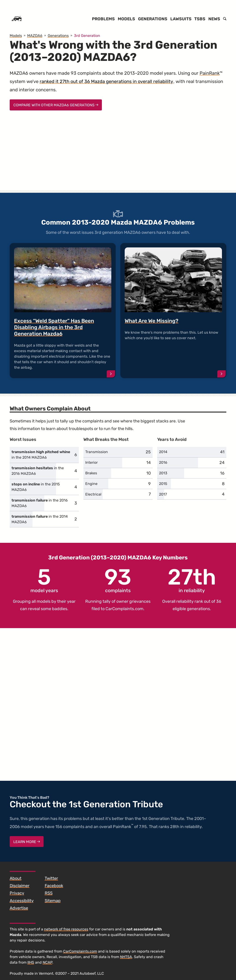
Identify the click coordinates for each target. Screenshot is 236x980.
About (16, 878)
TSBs (200, 19)
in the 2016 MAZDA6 (38, 471)
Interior (91, 462)
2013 (163, 473)
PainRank (210, 73)
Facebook (54, 886)
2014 (163, 452)
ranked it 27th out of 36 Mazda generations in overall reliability (106, 81)
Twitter (51, 878)
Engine (91, 484)
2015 (163, 484)
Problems (103, 19)
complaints (118, 580)
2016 (163, 462)
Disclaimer (20, 886)
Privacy (17, 893)
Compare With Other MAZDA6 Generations (56, 105)
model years (44, 580)
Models (126, 19)
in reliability (192, 580)
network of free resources (66, 929)
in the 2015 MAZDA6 (36, 487)
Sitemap (53, 901)
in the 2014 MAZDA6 (41, 455)
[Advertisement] (118, 154)
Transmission (97, 452)
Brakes (91, 473)
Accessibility (22, 901)
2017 (163, 494)
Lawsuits (181, 19)
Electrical (93, 494)
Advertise (19, 908)
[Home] (17, 19)
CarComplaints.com (124, 609)
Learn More (27, 842)
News (214, 19)
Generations (153, 19)
